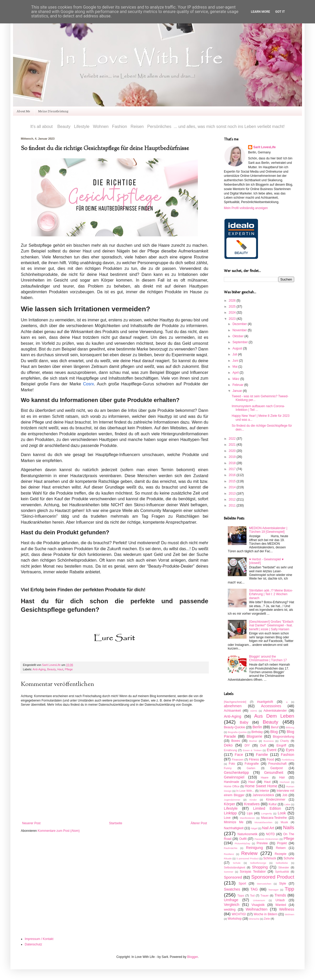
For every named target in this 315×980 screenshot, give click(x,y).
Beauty (51, 669)
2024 (233, 313)
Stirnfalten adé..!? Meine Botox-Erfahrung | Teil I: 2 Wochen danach (271, 594)
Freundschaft (278, 764)
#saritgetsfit (265, 702)
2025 (233, 307)
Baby (244, 722)
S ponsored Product (248, 858)
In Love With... (245, 791)
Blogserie (254, 736)
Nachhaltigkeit (234, 828)
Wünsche (254, 919)
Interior (264, 791)
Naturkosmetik (247, 834)
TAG (254, 889)
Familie (262, 755)
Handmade (232, 782)
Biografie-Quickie (237, 732)
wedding (230, 910)
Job (285, 795)
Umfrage (231, 900)
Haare (265, 777)
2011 (233, 505)
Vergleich (232, 905)
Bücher (253, 741)
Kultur (273, 804)
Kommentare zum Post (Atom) (59, 831)
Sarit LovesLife (52, 665)
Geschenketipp (236, 773)
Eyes (290, 750)
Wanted (281, 905)
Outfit (243, 839)
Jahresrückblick (263, 795)
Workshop (235, 919)
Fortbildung (288, 760)
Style (283, 884)
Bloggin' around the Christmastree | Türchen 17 (268, 658)
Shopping (260, 867)
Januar (238, 391)
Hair (282, 777)
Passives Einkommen (266, 839)
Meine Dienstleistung (53, 111)
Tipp (289, 889)
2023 (233, 319)
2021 (233, 445)
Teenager (273, 890)
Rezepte (281, 854)
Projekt (282, 843)
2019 (233, 457)
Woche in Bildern (265, 914)
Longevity (266, 813)
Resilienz (229, 854)
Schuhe (289, 858)
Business (269, 741)
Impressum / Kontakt (39, 939)
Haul (252, 782)
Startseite (116, 823)
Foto (232, 764)
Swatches (232, 889)
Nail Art (268, 828)
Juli (235, 354)
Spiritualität (282, 872)
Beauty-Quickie (234, 727)
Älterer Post (199, 823)
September (241, 342)
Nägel (254, 828)
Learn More (261, 12)
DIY (247, 745)
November (240, 330)
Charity (285, 741)
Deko (228, 745)
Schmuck (270, 858)
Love (227, 818)
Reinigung (254, 848)
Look (282, 813)
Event (272, 750)
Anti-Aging (39, 669)
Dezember (240, 324)
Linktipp (230, 813)
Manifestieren (247, 818)
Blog (274, 732)
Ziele (267, 919)
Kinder (253, 800)
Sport (242, 884)
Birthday (257, 732)
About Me (23, 111)
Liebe (287, 804)
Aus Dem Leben (274, 716)
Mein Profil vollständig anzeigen (246, 208)
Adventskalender (275, 711)
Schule (237, 863)
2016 (233, 475)
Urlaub (280, 900)
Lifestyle (231, 808)
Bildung (290, 727)
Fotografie (252, 764)
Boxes (235, 741)
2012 (233, 499)
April (236, 373)
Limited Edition (267, 808)
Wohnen (289, 914)
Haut (60, 669)
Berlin (257, 727)
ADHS (254, 711)
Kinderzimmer (276, 800)
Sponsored (233, 877)
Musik (284, 822)
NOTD (270, 834)
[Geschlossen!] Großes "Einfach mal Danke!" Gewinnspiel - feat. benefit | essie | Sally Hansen (271, 625)
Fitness (254, 760)
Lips (250, 813)
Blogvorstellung (283, 737)
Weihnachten (257, 909)
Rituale (228, 858)
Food (270, 760)
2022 (233, 439)
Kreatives (252, 804)
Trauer (264, 895)
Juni (236, 361)
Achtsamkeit (232, 711)
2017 (233, 469)
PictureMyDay (242, 843)
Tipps (241, 895)
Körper (229, 804)
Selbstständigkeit (235, 867)
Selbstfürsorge (258, 863)
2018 (233, 463)
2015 (233, 481)
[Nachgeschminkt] (235, 702)
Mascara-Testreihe (274, 818)
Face (239, 755)
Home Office (232, 786)
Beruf (275, 727)
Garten (251, 768)
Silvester (284, 867)
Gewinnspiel (234, 777)
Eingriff (281, 745)
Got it (280, 12)
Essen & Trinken (252, 750)
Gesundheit (274, 773)
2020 (233, 451)
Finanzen (238, 760)
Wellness (287, 909)
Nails (289, 828)
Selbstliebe (282, 863)
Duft (263, 745)
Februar (238, 385)
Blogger (193, 957)
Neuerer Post (31, 823)
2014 (233, 487)
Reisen (281, 848)
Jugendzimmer (232, 800)
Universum (259, 900)
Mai (235, 367)
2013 (233, 494)
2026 (233, 301)
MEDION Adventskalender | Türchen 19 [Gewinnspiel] (268, 530)
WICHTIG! (239, 914)
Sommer (229, 872)
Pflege (69, 669)
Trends (280, 895)
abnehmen (233, 706)
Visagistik (258, 905)
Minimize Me (234, 822)
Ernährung (230, 750)
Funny (228, 768)
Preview (262, 843)
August (238, 348)
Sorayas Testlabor (253, 872)
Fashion (288, 755)
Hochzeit (285, 782)
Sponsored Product (273, 877)
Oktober (238, 336)
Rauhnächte (231, 848)
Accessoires (271, 706)
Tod (252, 895)
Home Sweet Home (261, 786)
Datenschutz (33, 944)
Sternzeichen (264, 884)
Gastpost (276, 768)
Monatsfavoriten (263, 822)
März (236, 379)
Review (249, 853)
